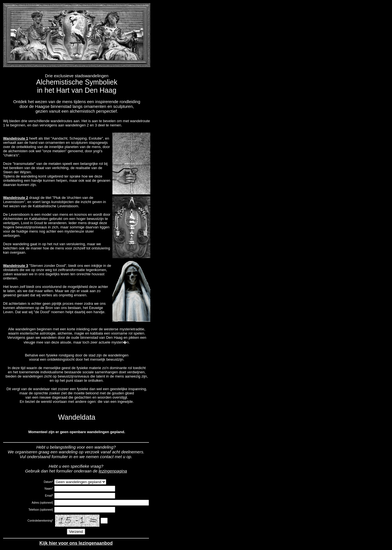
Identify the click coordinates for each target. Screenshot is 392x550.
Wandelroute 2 (16, 198)
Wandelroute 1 (16, 138)
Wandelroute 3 (16, 266)
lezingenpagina (113, 471)
